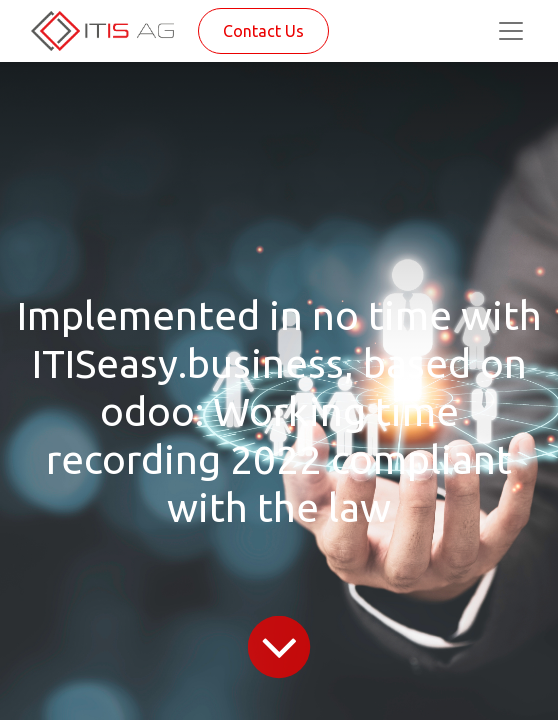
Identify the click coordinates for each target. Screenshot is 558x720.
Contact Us (263, 31)
